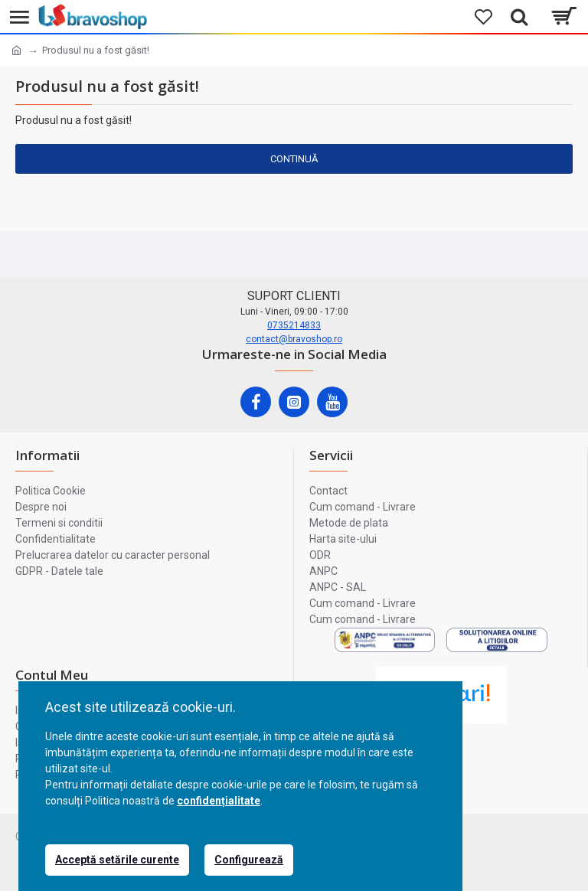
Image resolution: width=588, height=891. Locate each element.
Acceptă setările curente (117, 860)
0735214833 (294, 325)
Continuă (294, 159)
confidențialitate (219, 801)
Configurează (249, 860)
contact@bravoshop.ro (294, 339)
